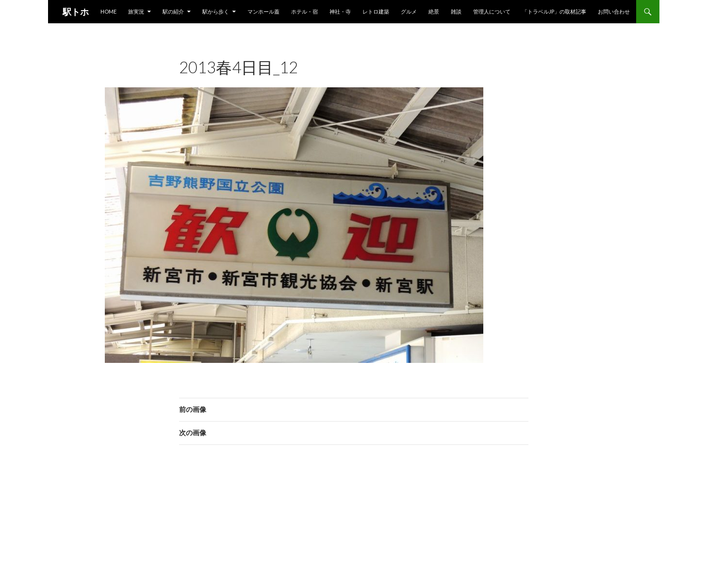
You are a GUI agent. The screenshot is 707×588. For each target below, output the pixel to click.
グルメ (409, 11)
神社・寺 (340, 11)
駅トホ (76, 12)
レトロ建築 (376, 11)
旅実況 (136, 11)
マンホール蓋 (263, 11)
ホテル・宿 (304, 11)
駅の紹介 (173, 11)
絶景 (434, 11)
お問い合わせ (614, 11)
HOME (108, 11)
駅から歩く (216, 11)
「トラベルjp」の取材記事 (554, 11)
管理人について (492, 11)
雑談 (456, 11)
